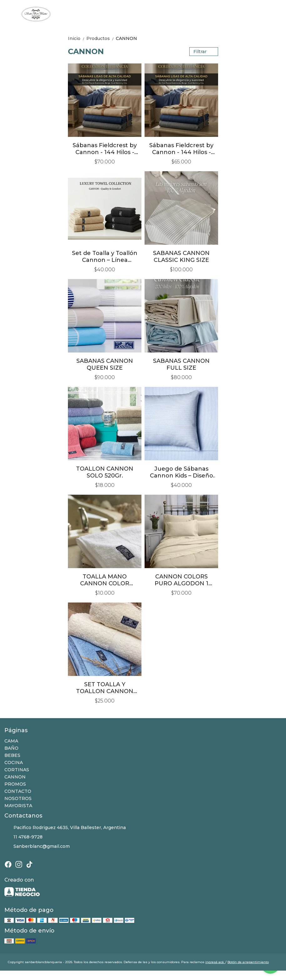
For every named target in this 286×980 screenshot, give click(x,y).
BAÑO (11, 748)
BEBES (12, 755)
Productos (101, 38)
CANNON (126, 38)
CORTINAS (17, 770)
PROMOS (15, 784)
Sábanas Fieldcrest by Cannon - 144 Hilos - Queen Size (181, 149)
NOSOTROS (18, 798)
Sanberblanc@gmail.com (37, 847)
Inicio (77, 38)
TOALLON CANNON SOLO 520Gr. (105, 472)
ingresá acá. (215, 962)
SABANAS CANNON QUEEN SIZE (105, 364)
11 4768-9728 (23, 837)
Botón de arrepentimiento (248, 962)
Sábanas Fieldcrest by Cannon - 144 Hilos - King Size (105, 149)
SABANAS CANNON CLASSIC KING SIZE (181, 257)
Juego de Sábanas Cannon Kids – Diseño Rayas (181, 472)
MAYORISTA (18, 806)
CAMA (11, 741)
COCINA (14, 762)
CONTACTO (18, 791)
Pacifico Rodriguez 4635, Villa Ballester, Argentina (65, 828)
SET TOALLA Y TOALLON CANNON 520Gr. (105, 688)
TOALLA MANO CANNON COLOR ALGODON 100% (105, 580)
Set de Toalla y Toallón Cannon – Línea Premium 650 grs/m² (105, 257)
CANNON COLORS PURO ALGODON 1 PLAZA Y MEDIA (181, 580)
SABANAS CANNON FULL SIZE (181, 364)
